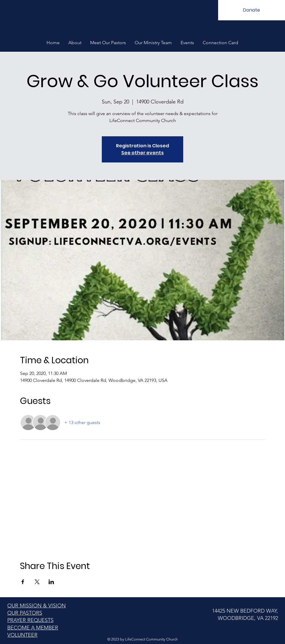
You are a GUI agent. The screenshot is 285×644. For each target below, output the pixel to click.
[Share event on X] (37, 582)
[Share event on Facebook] (23, 582)
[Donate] (252, 10)
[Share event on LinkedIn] (51, 582)
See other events (142, 153)
